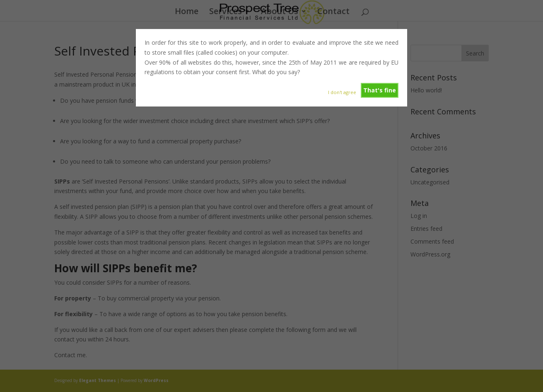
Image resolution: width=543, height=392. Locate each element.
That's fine (380, 90)
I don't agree (342, 92)
